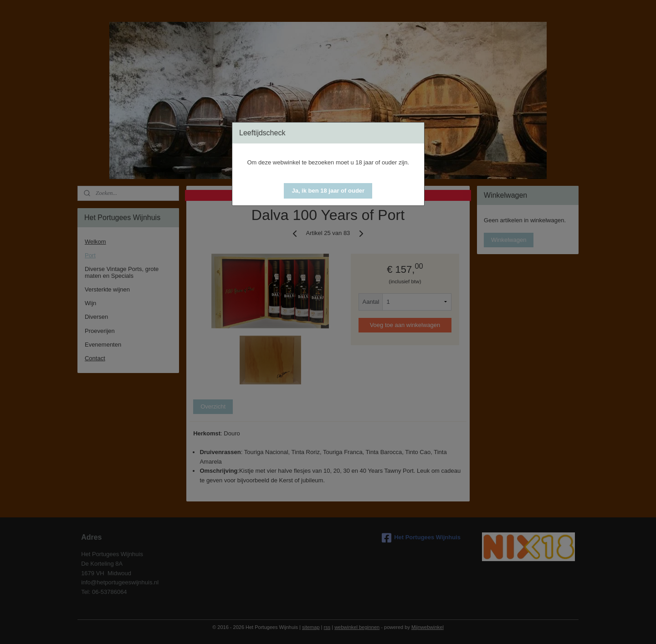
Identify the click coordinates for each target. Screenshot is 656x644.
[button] (328, 191)
